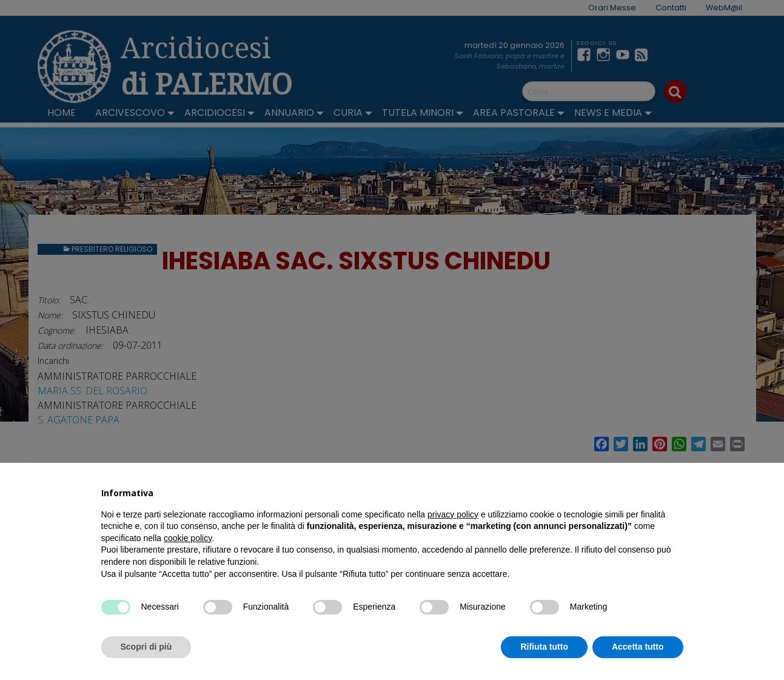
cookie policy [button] (188, 538)
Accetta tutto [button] (638, 647)
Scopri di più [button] (146, 647)
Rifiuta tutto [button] (544, 647)
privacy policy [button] (453, 514)
